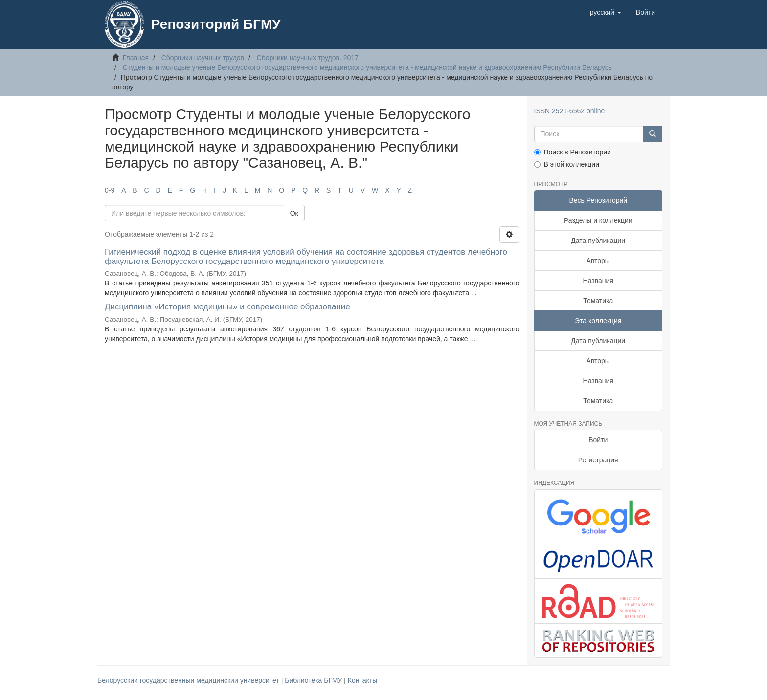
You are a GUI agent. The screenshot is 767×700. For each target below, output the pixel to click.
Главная (136, 58)
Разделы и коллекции (598, 220)
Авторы (598, 261)
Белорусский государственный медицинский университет (189, 680)
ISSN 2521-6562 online (570, 111)
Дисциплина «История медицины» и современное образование (227, 307)
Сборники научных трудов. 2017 (308, 58)
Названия (598, 281)
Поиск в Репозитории (573, 152)
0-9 (110, 190)
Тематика (598, 301)
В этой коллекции (567, 164)
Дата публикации (598, 241)
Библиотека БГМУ (314, 680)
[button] (606, 12)
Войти (598, 440)
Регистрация (598, 460)
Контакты (362, 680)
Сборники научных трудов (203, 58)
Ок (294, 213)
